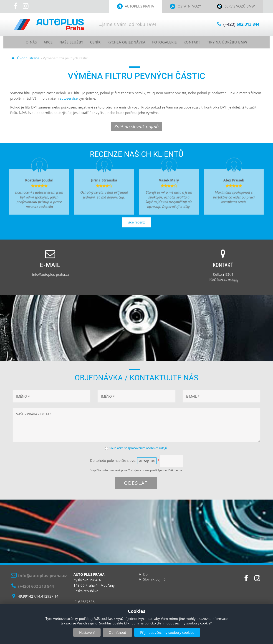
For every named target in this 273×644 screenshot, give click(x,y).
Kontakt (195, 42)
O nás (26, 42)
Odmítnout (117, 632)
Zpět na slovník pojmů (136, 127)
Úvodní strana (28, 58)
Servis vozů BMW (240, 6)
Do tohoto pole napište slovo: (125, 461)
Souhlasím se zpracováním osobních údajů (138, 448)
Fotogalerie (166, 42)
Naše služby (68, 42)
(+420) (240, 24)
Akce (43, 42)
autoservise (69, 98)
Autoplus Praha (139, 6)
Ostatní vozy (189, 6)
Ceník (93, 42)
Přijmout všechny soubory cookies (167, 632)
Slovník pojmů (154, 579)
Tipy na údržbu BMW (232, 42)
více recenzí (137, 245)
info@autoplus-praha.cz (43, 576)
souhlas (107, 619)
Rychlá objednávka (126, 42)
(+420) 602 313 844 (36, 586)
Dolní (147, 574)
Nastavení (87, 632)
